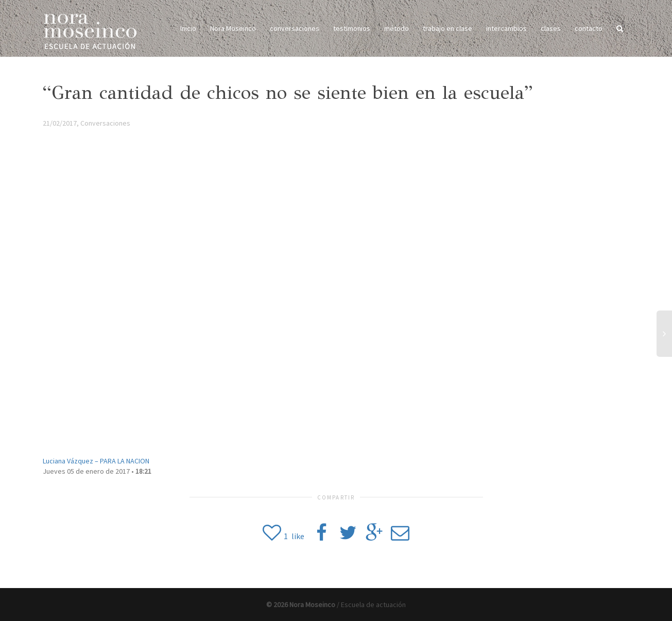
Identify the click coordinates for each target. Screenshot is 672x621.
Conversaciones (105, 123)
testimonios (352, 28)
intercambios (506, 28)
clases (551, 28)
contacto (589, 28)
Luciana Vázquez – (96, 461)
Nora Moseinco (233, 28)
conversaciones (295, 28)
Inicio (188, 28)
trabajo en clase (447, 28)
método (397, 28)
